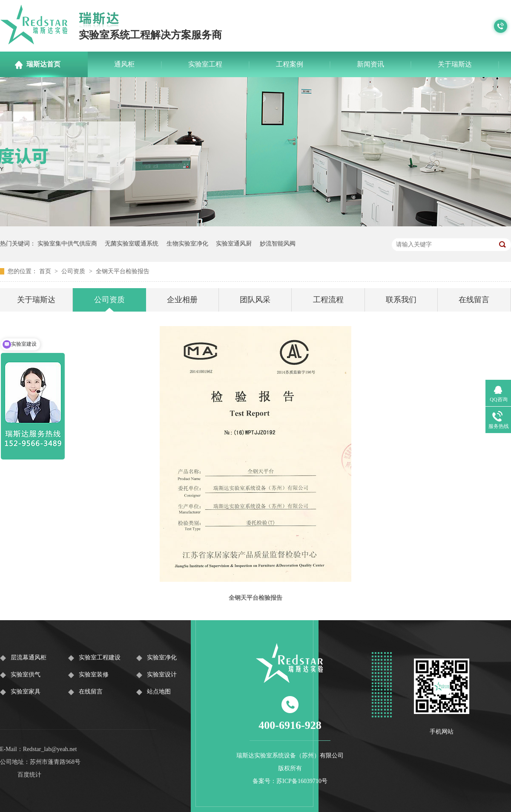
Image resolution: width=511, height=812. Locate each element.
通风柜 (124, 64)
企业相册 (182, 300)
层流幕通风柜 (29, 657)
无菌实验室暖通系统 (132, 244)
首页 (46, 271)
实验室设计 (162, 675)
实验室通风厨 (234, 244)
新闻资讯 (370, 64)
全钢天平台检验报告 (123, 271)
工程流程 (328, 300)
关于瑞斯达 (455, 64)
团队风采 (255, 300)
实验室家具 (26, 692)
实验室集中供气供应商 (67, 244)
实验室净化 (162, 657)
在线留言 (474, 300)
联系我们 (401, 300)
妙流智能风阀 (278, 244)
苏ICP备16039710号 (302, 781)
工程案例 (290, 64)
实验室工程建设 (100, 657)
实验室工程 (205, 64)
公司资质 (74, 271)
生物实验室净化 (187, 244)
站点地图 (159, 692)
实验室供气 (26, 675)
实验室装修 (94, 675)
